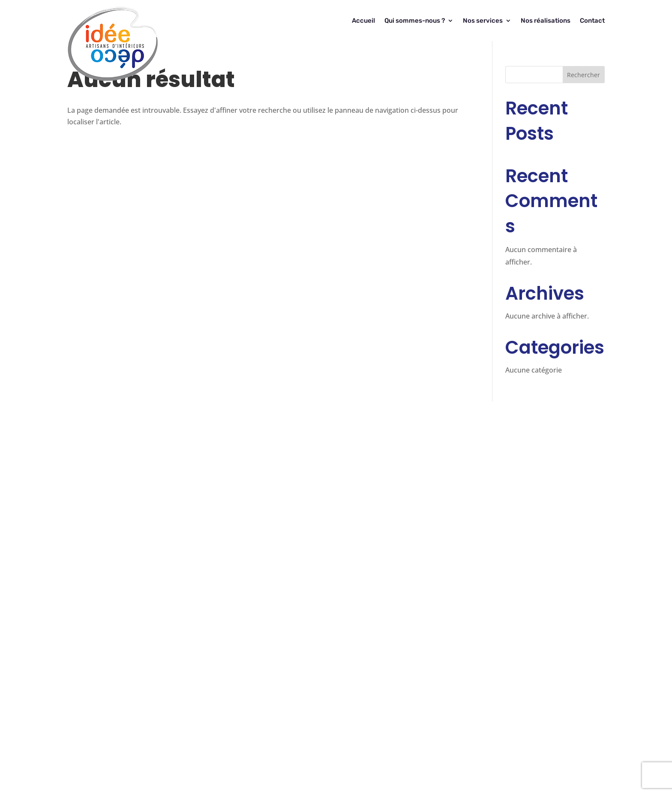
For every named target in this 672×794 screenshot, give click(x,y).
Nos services (483, 21)
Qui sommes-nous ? (415, 21)
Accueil (363, 21)
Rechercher (583, 75)
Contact (592, 21)
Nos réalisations (546, 21)
